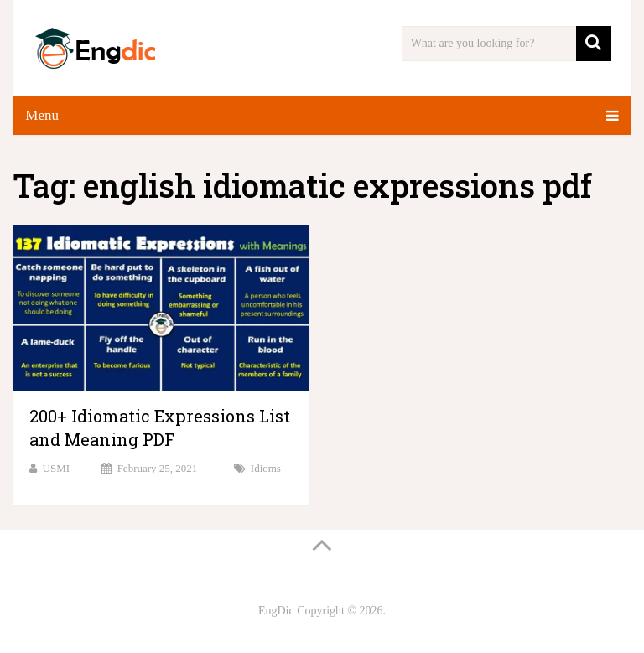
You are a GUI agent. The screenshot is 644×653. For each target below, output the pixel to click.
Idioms (266, 468)
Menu (42, 115)
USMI (57, 468)
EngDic (276, 611)
